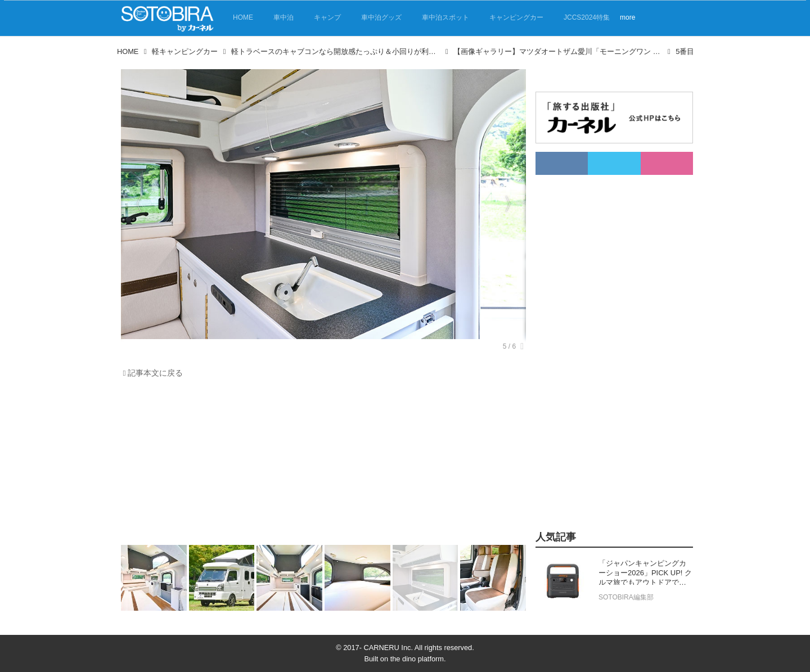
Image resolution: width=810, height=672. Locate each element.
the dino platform (417, 659)
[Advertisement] (323, 464)
